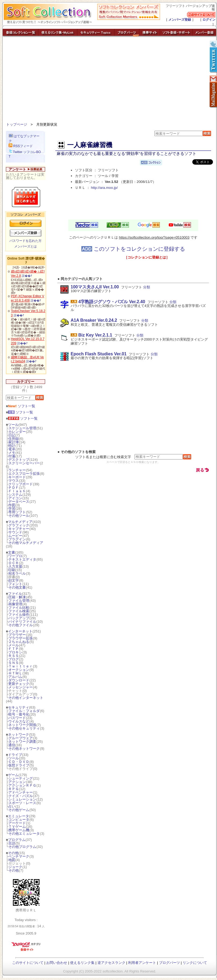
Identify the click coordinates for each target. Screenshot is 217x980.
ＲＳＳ (14, 656)
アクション (17, 782)
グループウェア (21, 738)
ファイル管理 (19, 601)
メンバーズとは (26, 246)
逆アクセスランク (111, 963)
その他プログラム (22, 847)
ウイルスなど (19, 721)
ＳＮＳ (14, 663)
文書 (12, 552)
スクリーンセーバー (24, 463)
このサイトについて (28, 963)
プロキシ (15, 652)
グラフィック (19, 525)
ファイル (15, 594)
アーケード (17, 823)
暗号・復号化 (19, 714)
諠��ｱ (27, 276)
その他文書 (17, 587)
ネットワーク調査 (22, 742)
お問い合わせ (57, 963)
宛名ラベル (17, 573)
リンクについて (195, 963)
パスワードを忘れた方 (26, 241)
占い (12, 806)
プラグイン (17, 539)
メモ (12, 453)
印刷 (12, 570)
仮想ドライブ (19, 765)
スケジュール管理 (22, 428)
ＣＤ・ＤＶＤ (19, 762)
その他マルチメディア (26, 543)
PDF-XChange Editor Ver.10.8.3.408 (28, 298)
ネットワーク (19, 735)
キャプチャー (19, 529)
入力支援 (15, 566)
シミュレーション (22, 799)
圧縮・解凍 (17, 597)
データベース (19, 502)
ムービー (15, 536)
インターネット (20, 631)
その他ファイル (21, 625)
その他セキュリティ (24, 728)
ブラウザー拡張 (21, 638)
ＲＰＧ (14, 789)
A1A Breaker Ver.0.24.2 (94, 320)
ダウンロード (19, 680)
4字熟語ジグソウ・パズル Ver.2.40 (112, 302)
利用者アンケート (142, 963)
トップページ (17, 124)
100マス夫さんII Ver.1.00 (95, 287)
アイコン (15, 498)
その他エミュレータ (24, 834)
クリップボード (21, 484)
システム (15, 495)
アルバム (15, 677)
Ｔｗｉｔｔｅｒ (21, 666)
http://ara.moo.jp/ (104, 188)
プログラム (17, 840)
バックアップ (19, 618)
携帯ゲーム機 (19, 830)
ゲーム (13, 775)
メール (14, 645)
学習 (12, 509)
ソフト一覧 (22, 406)
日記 (12, 435)
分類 (147, 287)
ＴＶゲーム (17, 827)
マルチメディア (20, 522)
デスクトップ (19, 460)
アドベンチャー (21, 792)
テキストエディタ (22, 559)
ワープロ (15, 556)
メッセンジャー (21, 687)
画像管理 (15, 604)
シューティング (21, 778)
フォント (15, 584)
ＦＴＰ (14, 649)
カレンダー (17, 432)
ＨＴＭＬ (15, 673)
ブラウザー (17, 635)
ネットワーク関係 (22, 725)
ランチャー (17, 470)
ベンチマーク (19, 856)
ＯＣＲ (14, 563)
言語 (12, 843)
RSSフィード (21, 146)
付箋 (12, 456)
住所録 (14, 439)
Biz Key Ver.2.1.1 (95, 335)
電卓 (12, 449)
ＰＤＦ (14, 488)
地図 (12, 860)
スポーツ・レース (22, 803)
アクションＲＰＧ (22, 785)
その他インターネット (26, 698)
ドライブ (15, 755)
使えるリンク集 (82, 963)
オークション (19, 670)
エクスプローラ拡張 (24, 474)
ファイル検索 (19, 611)
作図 (12, 505)
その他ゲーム (19, 810)
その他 (13, 853)
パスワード (17, 718)
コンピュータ (19, 820)
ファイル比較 (19, 608)
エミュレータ (19, 816)
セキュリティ (19, 707)
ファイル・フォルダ (24, 711)
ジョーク (15, 867)
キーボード (17, 477)
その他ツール (19, 516)
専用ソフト (17, 512)
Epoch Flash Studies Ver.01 (99, 354)
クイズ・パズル (21, 796)
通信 (12, 745)
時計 (12, 446)
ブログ (14, 659)
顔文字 (14, 580)
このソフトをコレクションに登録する (133, 249)
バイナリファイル (22, 622)
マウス (14, 481)
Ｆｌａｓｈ (17, 491)
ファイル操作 (19, 615)
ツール (13, 425)
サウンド (15, 532)
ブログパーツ (169, 963)
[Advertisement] (110, 81)
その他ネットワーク (24, 749)
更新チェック (19, 684)
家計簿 (14, 442)
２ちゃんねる (19, 642)
